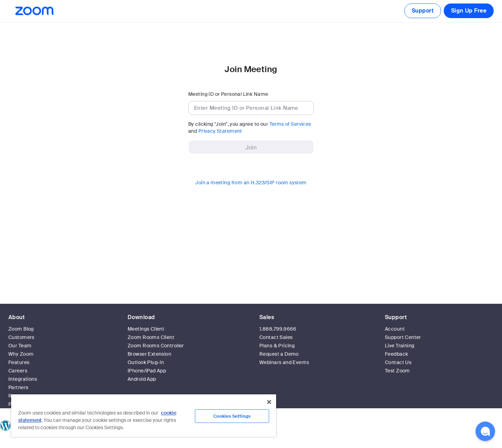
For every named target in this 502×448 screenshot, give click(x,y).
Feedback (396, 354)
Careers (18, 371)
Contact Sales (276, 337)
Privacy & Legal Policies (335, 445)
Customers (21, 337)
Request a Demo (279, 354)
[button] (485, 431)
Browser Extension (149, 354)
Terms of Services (290, 124)
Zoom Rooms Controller (156, 346)
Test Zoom (397, 371)
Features (19, 362)
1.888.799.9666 (278, 329)
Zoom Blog (21, 329)
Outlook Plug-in (146, 362)
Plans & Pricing (277, 346)
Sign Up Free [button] (469, 11)
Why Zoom (21, 354)
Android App (142, 379)
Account (395, 329)
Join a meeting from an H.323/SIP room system (251, 183)
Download (141, 317)
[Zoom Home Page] (34, 11)
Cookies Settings (232, 416)
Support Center (403, 337)
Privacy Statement (220, 131)
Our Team (20, 346)
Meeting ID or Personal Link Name (228, 94)
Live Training (400, 346)
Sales (267, 317)
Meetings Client (146, 329)
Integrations (23, 379)
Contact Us (398, 362)
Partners (18, 387)
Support (423, 11)
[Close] (269, 402)
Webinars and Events (284, 362)
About (17, 317)
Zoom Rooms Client (151, 337)
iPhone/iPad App (147, 371)
